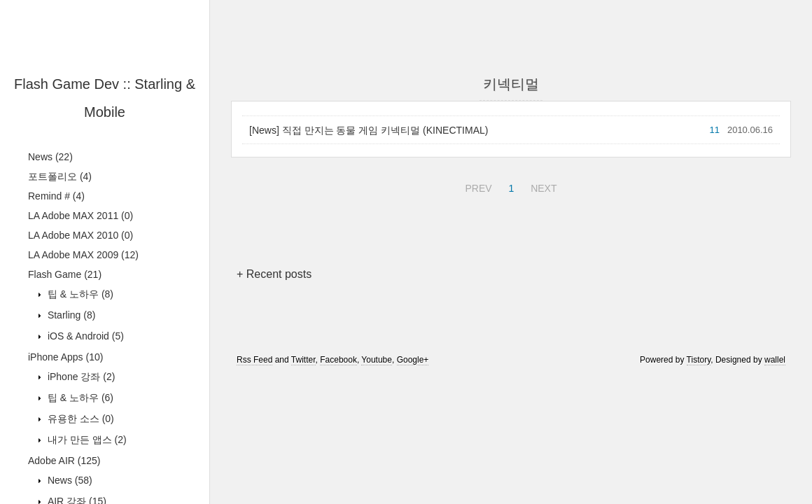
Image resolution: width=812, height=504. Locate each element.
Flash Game (65, 274)
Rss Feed (254, 360)
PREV (476, 186)
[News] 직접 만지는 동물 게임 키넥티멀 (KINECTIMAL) (369, 130)
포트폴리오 (60, 176)
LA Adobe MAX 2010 (80, 235)
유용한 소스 (79, 419)
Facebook (338, 360)
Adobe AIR (64, 461)
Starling (70, 315)
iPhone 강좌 (80, 377)
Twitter (303, 360)
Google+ (413, 360)
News (50, 157)
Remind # (56, 196)
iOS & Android (84, 336)
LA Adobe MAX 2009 (83, 255)
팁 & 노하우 (79, 294)
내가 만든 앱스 (86, 440)
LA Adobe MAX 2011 (80, 216)
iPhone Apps (65, 357)
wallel (775, 360)
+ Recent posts (274, 274)
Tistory (699, 360)
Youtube (377, 360)
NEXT (542, 186)
